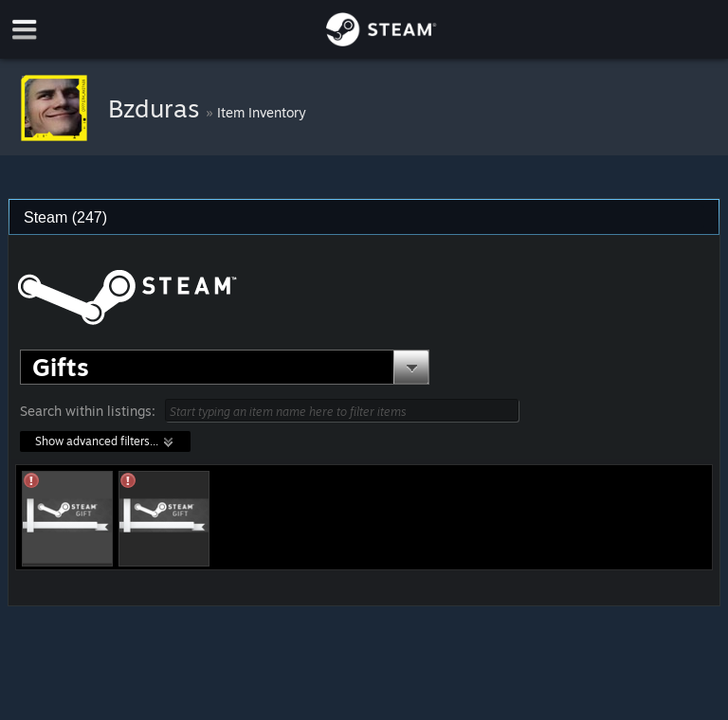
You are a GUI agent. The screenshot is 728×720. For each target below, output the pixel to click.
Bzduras (157, 108)
